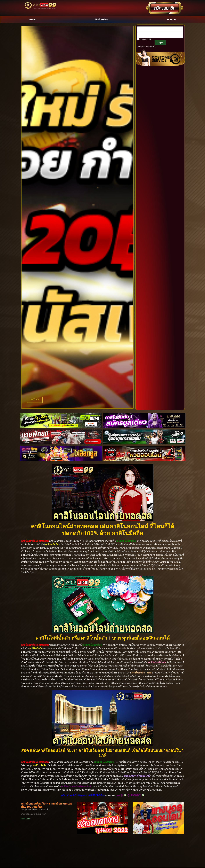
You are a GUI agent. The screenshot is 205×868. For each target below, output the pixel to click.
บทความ (171, 20)
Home (33, 20)
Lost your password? (146, 47)
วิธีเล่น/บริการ (102, 20)
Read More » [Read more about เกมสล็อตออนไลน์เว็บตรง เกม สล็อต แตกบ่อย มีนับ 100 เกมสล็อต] (26, 819)
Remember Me (144, 39)
